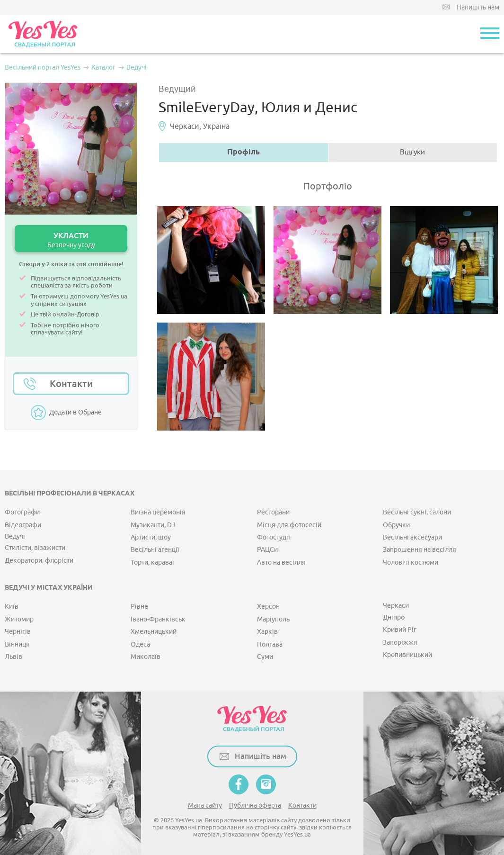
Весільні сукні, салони (417, 512)
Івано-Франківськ (158, 619)
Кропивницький (407, 655)
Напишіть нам (478, 7)
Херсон (268, 607)
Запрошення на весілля (420, 550)
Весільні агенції (155, 550)
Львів (13, 657)
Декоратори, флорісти (39, 561)
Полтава (270, 644)
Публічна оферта (255, 805)
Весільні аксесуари (412, 537)
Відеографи (23, 525)
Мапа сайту (205, 805)
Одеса (140, 644)
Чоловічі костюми (411, 562)
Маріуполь (273, 619)
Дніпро (394, 617)
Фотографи (22, 512)
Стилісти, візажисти (35, 548)
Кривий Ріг (400, 630)
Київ (12, 607)
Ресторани (273, 512)
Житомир (19, 619)
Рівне (139, 607)
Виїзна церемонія (158, 512)
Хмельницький (154, 632)
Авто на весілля (281, 562)
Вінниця (17, 644)
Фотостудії (274, 537)
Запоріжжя (400, 643)
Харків (267, 632)
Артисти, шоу (151, 537)
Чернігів (18, 632)
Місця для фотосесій (289, 525)
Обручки (396, 525)
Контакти (71, 384)
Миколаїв (146, 657)
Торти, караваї (152, 562)
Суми (265, 657)
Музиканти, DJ (153, 525)
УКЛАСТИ (71, 240)
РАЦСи (267, 550)
